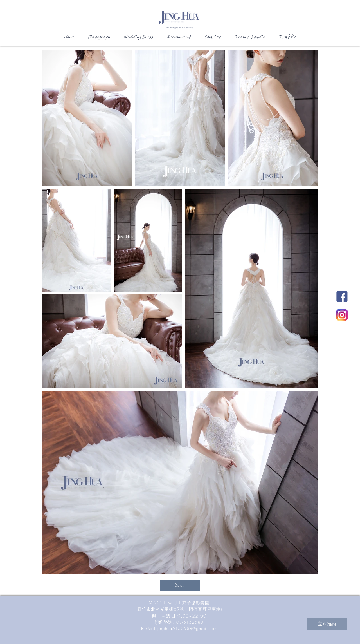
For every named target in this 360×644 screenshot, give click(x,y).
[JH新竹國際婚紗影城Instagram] (342, 315)
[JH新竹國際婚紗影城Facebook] (342, 297)
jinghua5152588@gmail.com (188, 629)
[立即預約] (327, 624)
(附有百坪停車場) (205, 609)
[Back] (180, 585)
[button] (98, 39)
